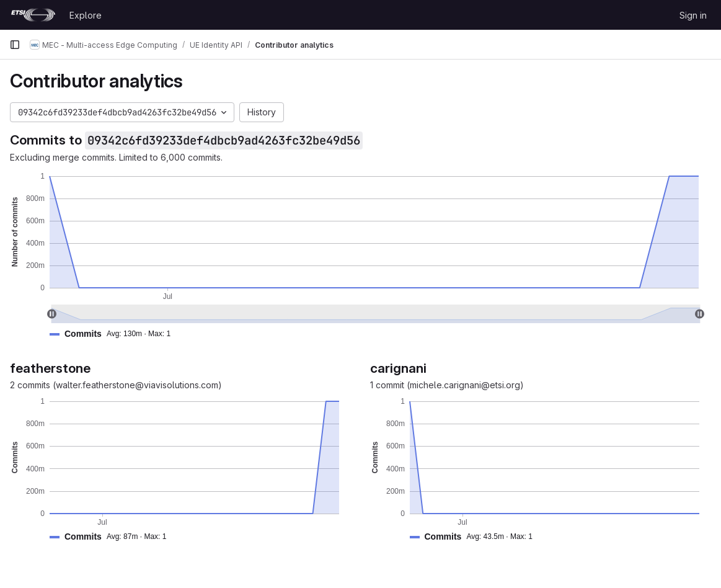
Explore (86, 15)
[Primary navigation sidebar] (15, 45)
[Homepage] (33, 15)
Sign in (693, 15)
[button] (115, 334)
